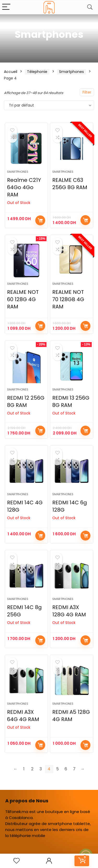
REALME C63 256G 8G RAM (70, 184)
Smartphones (71, 72)
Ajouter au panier (85, 220)
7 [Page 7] (74, 769)
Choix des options (40, 220)
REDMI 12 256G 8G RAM (26, 401)
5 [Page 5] (57, 769)
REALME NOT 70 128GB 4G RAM (68, 299)
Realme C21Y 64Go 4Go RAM (24, 187)
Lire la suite (40, 431)
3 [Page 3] (41, 769)
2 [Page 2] (32, 769)
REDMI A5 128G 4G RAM (71, 716)
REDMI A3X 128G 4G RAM (69, 611)
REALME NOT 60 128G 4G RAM (23, 299)
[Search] (90, 7)
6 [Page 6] (66, 769)
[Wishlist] (16, 861)
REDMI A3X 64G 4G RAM (23, 716)
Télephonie (37, 72)
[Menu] (6, 7)
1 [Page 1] (24, 769)
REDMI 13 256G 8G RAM (71, 401)
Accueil (11, 72)
